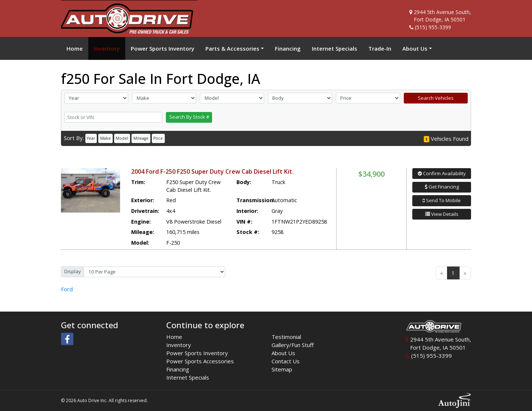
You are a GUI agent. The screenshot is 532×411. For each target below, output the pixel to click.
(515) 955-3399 (433, 27)
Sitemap (282, 369)
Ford (67, 289)
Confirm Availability (442, 173)
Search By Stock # (189, 117)
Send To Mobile (442, 200)
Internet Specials (188, 377)
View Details (442, 214)
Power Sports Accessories (200, 361)
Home (174, 337)
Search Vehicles (436, 98)
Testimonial (286, 337)
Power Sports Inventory (197, 353)
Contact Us (286, 361)
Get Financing (442, 187)
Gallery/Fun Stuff (293, 345)
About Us (283, 353)
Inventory (179, 345)
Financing (178, 369)
